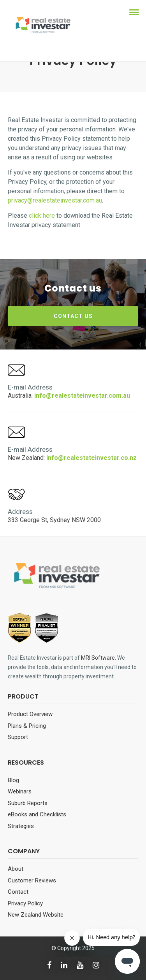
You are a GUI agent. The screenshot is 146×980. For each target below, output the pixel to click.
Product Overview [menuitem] (30, 714)
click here (42, 216)
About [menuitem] (16, 869)
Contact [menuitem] (18, 892)
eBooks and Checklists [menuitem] (37, 814)
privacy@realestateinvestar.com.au (55, 200)
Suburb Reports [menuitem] (28, 803)
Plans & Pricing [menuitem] (27, 726)
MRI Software (98, 658)
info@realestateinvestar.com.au (82, 396)
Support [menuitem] (18, 737)
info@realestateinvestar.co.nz (91, 458)
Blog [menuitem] (13, 780)
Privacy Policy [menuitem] (25, 903)
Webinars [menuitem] (20, 791)
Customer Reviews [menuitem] (32, 880)
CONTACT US (73, 316)
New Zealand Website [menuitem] (36, 915)
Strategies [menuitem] (21, 826)
